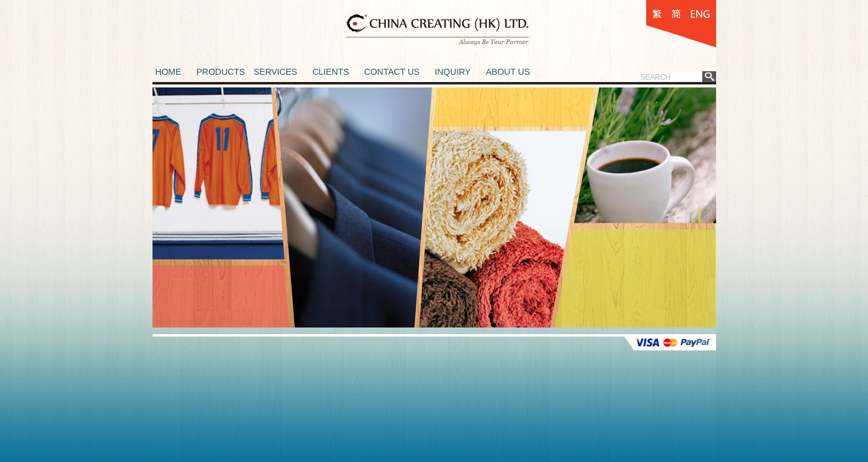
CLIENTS (331, 72)
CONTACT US (392, 72)
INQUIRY (453, 72)
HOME (168, 72)
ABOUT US (508, 72)
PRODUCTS (221, 72)
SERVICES (276, 72)
